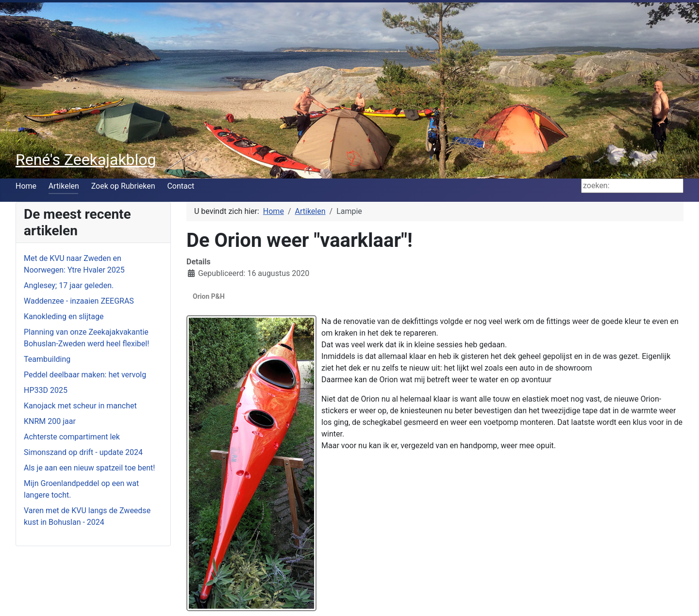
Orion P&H (209, 296)
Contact (181, 186)
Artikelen (64, 186)
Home (26, 186)
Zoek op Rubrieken (123, 186)
